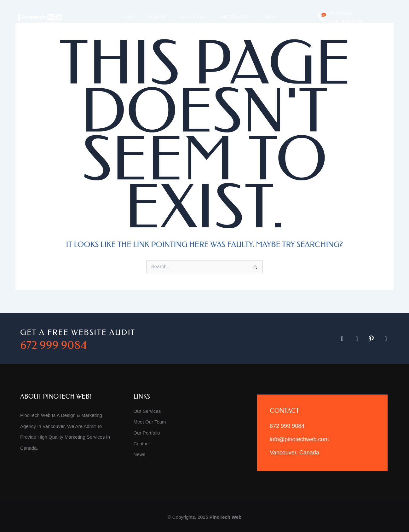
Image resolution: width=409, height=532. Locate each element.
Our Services (235, 17)
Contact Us (193, 17)
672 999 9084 (340, 13)
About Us (157, 17)
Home (127, 17)
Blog (271, 17)
